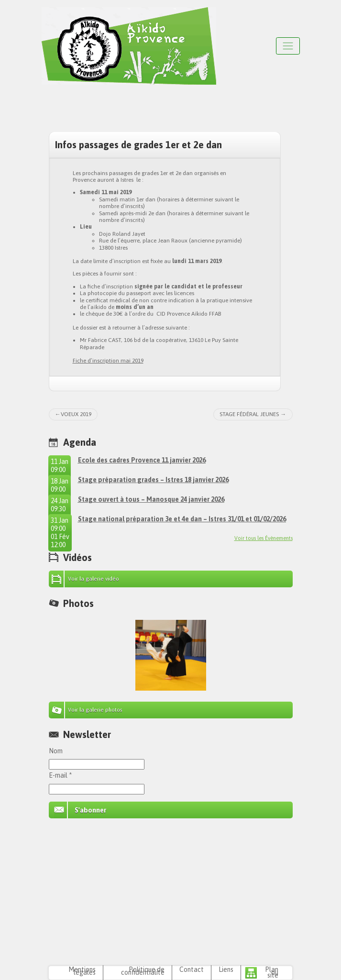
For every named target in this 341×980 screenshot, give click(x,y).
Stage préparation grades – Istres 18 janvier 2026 (153, 480)
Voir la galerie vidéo (93, 579)
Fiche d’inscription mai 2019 (108, 361)
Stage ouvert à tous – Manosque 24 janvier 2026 (151, 499)
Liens (226, 969)
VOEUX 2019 (76, 414)
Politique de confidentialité (143, 971)
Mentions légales (82, 971)
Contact (192, 969)
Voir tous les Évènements (264, 538)
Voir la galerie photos (95, 710)
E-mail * (60, 775)
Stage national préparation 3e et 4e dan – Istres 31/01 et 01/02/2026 (182, 519)
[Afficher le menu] (288, 46)
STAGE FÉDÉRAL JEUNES (249, 414)
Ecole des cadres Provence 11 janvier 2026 (142, 460)
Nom (56, 751)
